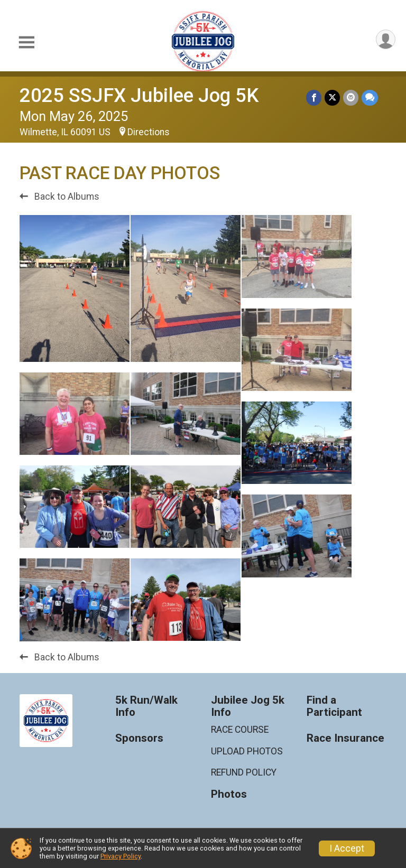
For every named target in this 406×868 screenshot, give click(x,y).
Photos (229, 794)
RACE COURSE (240, 730)
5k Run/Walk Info (146, 707)
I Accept (347, 848)
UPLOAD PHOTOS (247, 751)
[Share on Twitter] (332, 97)
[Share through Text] (370, 97)
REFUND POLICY (244, 772)
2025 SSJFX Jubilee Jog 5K (139, 95)
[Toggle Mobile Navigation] (26, 43)
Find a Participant (334, 707)
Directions (149, 132)
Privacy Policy (121, 856)
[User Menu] (386, 39)
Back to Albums (59, 197)
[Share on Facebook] (314, 97)
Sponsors (139, 738)
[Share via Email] (351, 97)
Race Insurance (345, 738)
